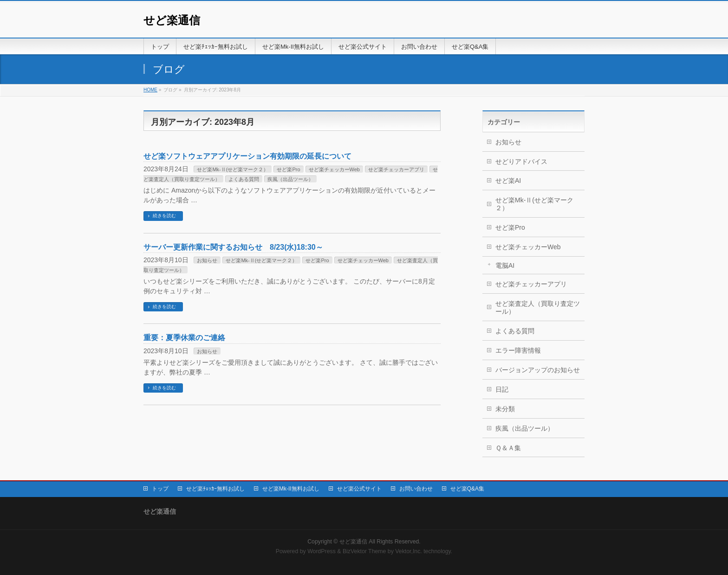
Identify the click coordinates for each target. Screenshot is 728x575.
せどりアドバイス (521, 162)
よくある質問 (244, 179)
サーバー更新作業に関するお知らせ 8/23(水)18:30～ (233, 247)
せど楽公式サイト (359, 489)
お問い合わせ (416, 489)
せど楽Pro (288, 169)
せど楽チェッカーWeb (334, 169)
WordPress (322, 551)
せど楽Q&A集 (467, 489)
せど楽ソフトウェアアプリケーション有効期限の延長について (247, 156)
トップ (160, 489)
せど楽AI (508, 181)
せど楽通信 (172, 20)
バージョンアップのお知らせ (538, 370)
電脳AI (505, 265)
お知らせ (207, 260)
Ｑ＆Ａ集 (508, 448)
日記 (502, 389)
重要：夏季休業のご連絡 (184, 338)
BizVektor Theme (364, 551)
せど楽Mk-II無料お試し (291, 489)
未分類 (505, 409)
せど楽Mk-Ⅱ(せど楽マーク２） (233, 169)
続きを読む (164, 216)
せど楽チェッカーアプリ (396, 169)
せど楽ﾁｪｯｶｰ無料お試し (215, 489)
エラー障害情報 (518, 350)
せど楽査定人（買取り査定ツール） (538, 307)
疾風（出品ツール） (290, 179)
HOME (150, 90)
